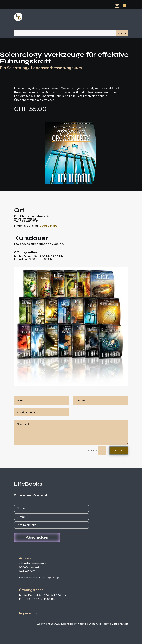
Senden (119, 450)
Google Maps (48, 226)
